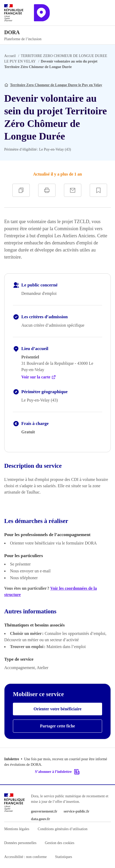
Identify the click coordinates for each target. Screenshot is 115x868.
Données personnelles (20, 843)
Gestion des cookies (59, 843)
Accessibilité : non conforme (25, 857)
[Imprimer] (47, 190)
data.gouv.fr (41, 819)
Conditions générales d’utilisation (62, 829)
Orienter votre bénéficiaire (57, 709)
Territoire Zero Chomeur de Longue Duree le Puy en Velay (56, 85)
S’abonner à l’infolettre (57, 772)
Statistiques (64, 857)
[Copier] (21, 190)
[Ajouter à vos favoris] (98, 190)
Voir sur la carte (39, 377)
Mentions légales (17, 829)
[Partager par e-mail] (73, 190)
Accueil (10, 56)
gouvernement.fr (44, 811)
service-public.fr (77, 811)
